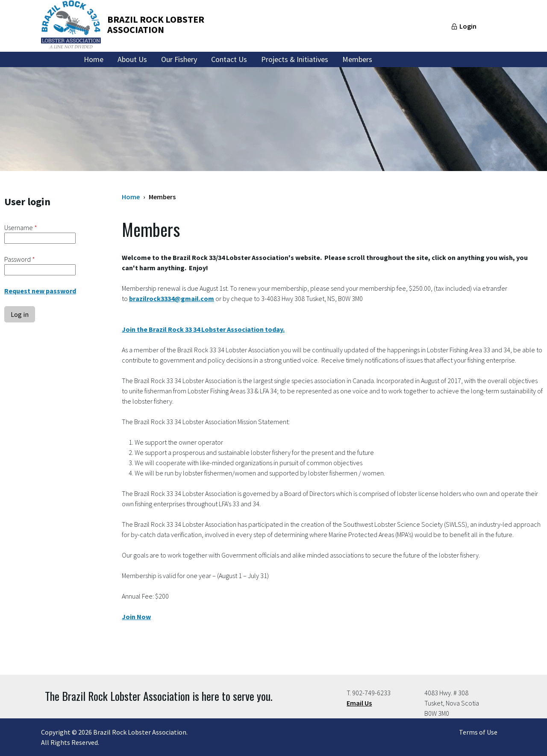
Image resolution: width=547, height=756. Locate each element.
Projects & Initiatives (295, 59)
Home (94, 59)
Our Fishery (179, 59)
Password (20, 259)
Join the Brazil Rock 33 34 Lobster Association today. (203, 329)
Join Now (136, 617)
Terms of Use (478, 732)
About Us (132, 59)
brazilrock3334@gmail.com (172, 298)
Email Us (359, 703)
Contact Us (229, 59)
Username (21, 227)
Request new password (40, 291)
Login (468, 26)
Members (357, 59)
